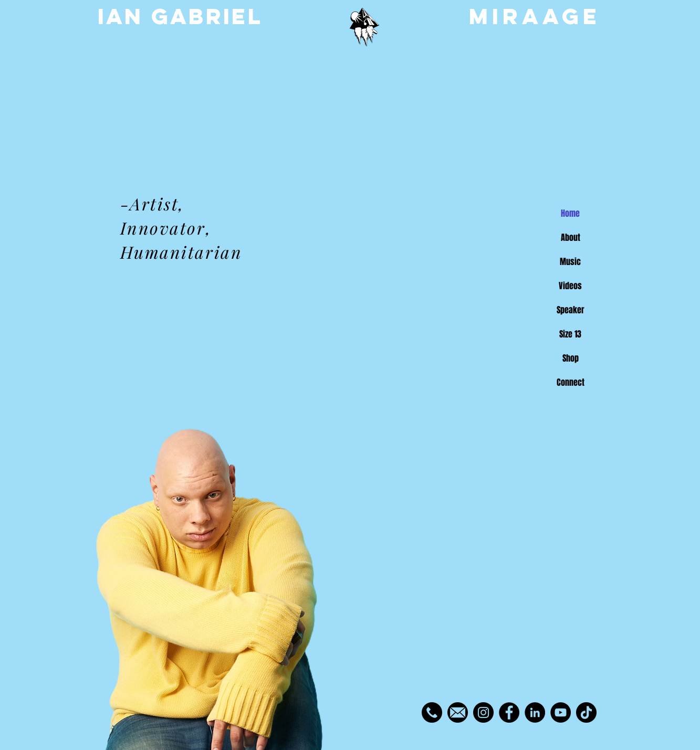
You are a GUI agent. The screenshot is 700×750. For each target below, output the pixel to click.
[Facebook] (509, 712)
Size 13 (570, 334)
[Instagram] (483, 712)
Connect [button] (571, 382)
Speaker (571, 310)
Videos (570, 286)
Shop (571, 358)
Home (570, 213)
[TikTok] (586, 712)
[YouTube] (561, 712)
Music (570, 262)
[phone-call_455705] (432, 712)
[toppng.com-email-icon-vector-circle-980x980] (458, 712)
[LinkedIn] (535, 712)
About (571, 237)
